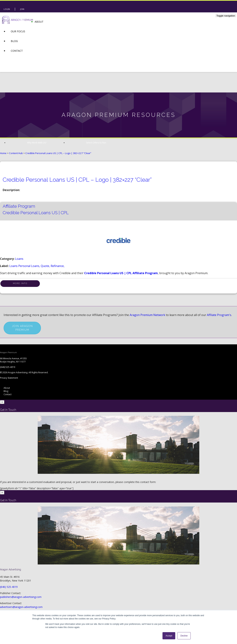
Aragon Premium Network (147, 315)
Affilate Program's (219, 315)
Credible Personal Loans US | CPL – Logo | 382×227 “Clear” (58, 153)
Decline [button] (184, 636)
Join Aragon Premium (22, 328)
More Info (20, 283)
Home (3, 153)
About (39, 22)
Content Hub (16, 153)
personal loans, (30, 266)
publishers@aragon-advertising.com (21, 597)
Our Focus (18, 31)
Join (22, 9)
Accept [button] (169, 636)
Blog (14, 41)
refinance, (58, 266)
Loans (19, 259)
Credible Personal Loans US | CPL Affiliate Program (121, 273)
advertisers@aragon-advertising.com (21, 607)
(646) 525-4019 (8, 367)
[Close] (2, 402)
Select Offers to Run (96, 143)
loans (14, 266)
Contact (17, 51)
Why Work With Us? (37, 143)
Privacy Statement (9, 378)
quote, (46, 266)
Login (7, 9)
